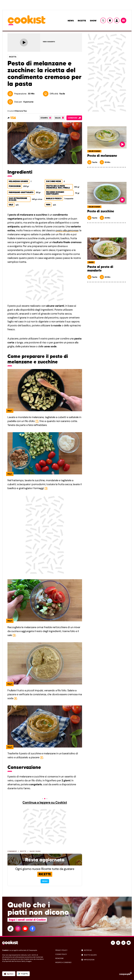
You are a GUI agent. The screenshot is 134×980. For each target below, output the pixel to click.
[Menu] (124, 20)
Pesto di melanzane (102, 156)
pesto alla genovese (67, 230)
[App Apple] (9, 974)
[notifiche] (106, 950)
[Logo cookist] (27, 21)
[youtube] (25, 929)
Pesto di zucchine (101, 211)
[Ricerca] (103, 20)
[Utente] (117, 20)
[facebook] (32, 929)
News (71, 21)
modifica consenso (63, 962)
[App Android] (23, 974)
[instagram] (18, 929)
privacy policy (61, 950)
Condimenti (12, 851)
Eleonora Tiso (21, 111)
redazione (59, 958)
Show (93, 21)
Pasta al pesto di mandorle (100, 269)
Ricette (82, 21)
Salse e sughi (35, 851)
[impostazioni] (106, 960)
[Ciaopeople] (125, 974)
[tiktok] (10, 929)
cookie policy (61, 954)
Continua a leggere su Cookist (45, 802)
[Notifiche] (110, 20)
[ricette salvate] (106, 955)
